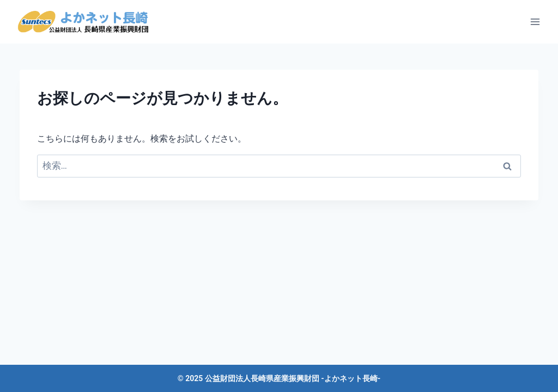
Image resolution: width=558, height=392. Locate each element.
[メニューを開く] (535, 22)
